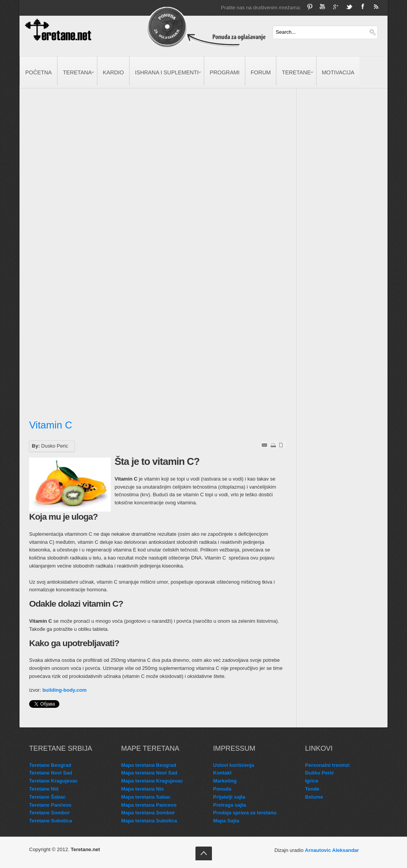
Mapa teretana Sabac (146, 797)
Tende (312, 789)
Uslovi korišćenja (234, 765)
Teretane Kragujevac (53, 781)
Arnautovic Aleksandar (332, 850)
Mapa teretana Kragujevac (152, 781)
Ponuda (222, 789)
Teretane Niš (44, 789)
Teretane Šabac (47, 797)
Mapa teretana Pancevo (149, 805)
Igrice (312, 781)
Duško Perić (319, 773)
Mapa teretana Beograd (149, 765)
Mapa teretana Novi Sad (149, 773)
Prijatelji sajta (229, 797)
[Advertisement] (91, 171)
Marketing (225, 781)
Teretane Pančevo (50, 805)
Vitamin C (51, 425)
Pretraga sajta (230, 805)
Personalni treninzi (327, 765)
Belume (314, 797)
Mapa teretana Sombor (148, 813)
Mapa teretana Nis (142, 789)
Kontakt (222, 773)
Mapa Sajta (226, 821)
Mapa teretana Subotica (149, 821)
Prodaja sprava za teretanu (245, 813)
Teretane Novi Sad (51, 773)
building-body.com (65, 690)
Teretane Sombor (49, 813)
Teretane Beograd (50, 765)
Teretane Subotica (51, 821)
